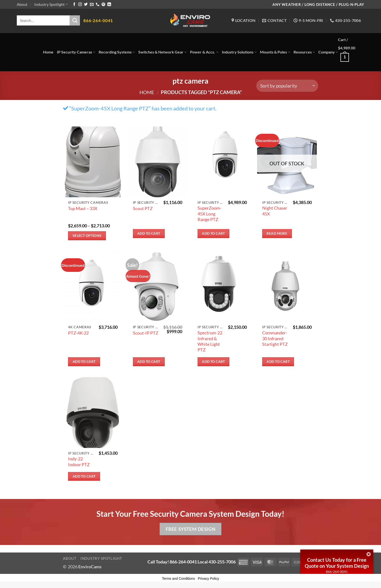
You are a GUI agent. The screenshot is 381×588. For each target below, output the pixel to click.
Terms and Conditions (178, 579)
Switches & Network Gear (162, 52)
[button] (351, 52)
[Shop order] (287, 86)
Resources (304, 52)
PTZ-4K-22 (78, 333)
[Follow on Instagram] (80, 4)
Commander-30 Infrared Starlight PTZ (275, 338)
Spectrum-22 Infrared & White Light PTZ (210, 341)
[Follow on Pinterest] (103, 4)
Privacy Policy (208, 579)
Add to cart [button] (149, 233)
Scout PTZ (143, 208)
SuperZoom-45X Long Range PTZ (209, 214)
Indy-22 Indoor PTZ (79, 461)
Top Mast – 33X (83, 208)
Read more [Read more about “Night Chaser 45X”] (277, 233)
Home (48, 52)
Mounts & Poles (275, 52)
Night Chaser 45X (275, 211)
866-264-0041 (337, 572)
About (22, 4)
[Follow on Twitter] (86, 4)
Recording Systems (117, 52)
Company (328, 52)
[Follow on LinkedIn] (109, 4)
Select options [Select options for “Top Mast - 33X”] (87, 236)
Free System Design (190, 529)
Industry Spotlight (51, 4)
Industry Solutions (239, 52)
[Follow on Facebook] (74, 4)
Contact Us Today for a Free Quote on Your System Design (337, 563)
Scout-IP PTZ (146, 333)
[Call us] (98, 4)
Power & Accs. (204, 52)
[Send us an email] (92, 4)
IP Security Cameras (76, 52)
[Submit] (75, 20)
